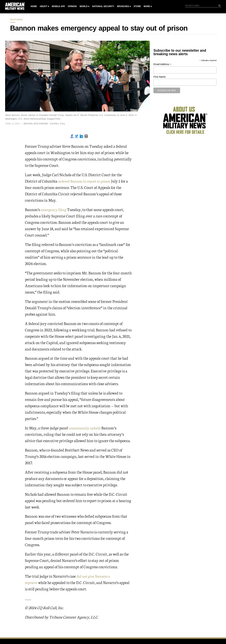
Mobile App (58, 6)
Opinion (72, 6)
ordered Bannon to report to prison (86, 181)
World (83, 6)
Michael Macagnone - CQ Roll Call (44, 124)
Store (137, 6)
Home (34, 6)
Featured (16, 20)
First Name (159, 77)
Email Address (162, 64)
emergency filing (54, 209)
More (147, 6)
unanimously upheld (85, 428)
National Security (103, 6)
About (44, 6)
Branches (123, 6)
